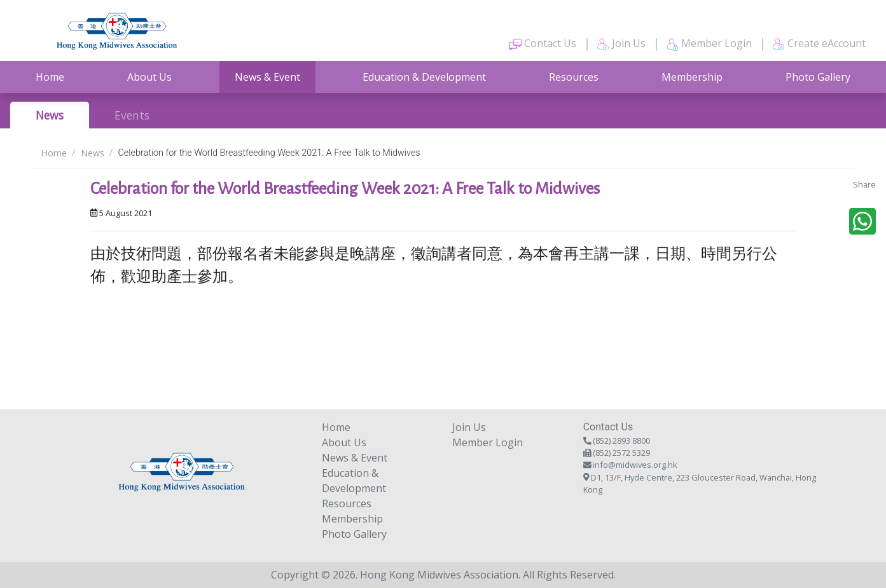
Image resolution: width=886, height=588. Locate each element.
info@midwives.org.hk (635, 465)
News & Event (267, 77)
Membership (692, 77)
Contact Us (543, 44)
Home (50, 77)
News (50, 115)
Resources (574, 77)
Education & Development (424, 77)
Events (132, 115)
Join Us (621, 44)
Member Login (709, 44)
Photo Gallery (818, 77)
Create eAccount (819, 44)
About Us (149, 77)
